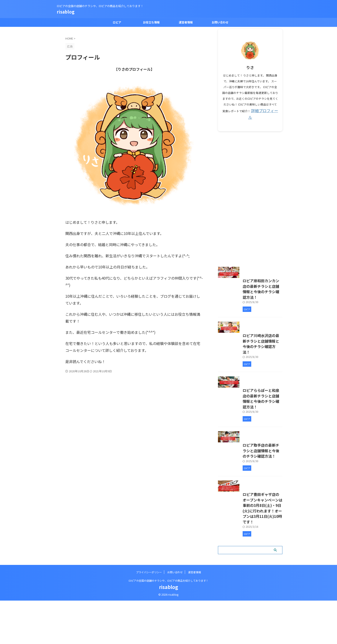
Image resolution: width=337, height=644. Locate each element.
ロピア (117, 22)
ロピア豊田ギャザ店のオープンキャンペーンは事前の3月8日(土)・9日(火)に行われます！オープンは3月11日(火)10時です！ (250, 561)
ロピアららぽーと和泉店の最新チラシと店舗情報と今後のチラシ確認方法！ (250, 428)
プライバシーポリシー (149, 616)
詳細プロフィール (265, 110)
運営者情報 (186, 22)
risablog (66, 12)
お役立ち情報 (151, 22)
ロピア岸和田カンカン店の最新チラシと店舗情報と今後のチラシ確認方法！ (250, 298)
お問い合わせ (220, 22)
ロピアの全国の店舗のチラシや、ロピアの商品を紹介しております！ (168, 624)
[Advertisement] (250, 190)
